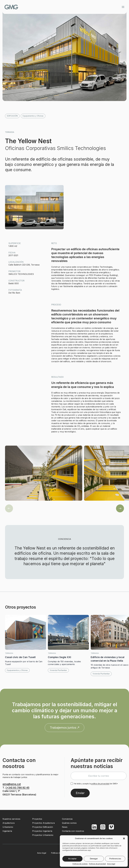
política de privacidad (100, 784)
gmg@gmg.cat (12, 784)
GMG (15, 7)
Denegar (94, 859)
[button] (124, 838)
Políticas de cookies (80, 864)
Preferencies (115, 859)
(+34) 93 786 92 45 (17, 788)
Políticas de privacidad (97, 864)
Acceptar (72, 859)
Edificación (12, 116)
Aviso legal (111, 864)
